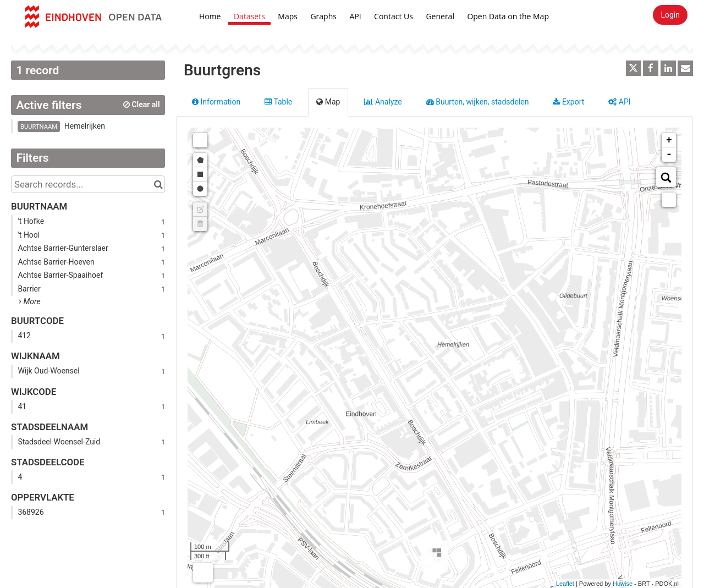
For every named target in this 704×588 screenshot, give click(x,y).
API (355, 16)
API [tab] (619, 102)
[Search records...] (88, 184)
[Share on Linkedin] (668, 68)
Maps (288, 16)
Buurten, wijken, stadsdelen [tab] (478, 102)
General (440, 16)
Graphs (323, 16)
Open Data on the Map (508, 16)
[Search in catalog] (158, 184)
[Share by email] (685, 68)
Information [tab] (216, 102)
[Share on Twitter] (634, 68)
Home (210, 16)
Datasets (249, 16)
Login (670, 15)
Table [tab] (278, 102)
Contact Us (394, 16)
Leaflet (565, 584)
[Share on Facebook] (651, 68)
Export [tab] (568, 102)
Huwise (623, 584)
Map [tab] (328, 102)
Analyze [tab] (383, 102)
